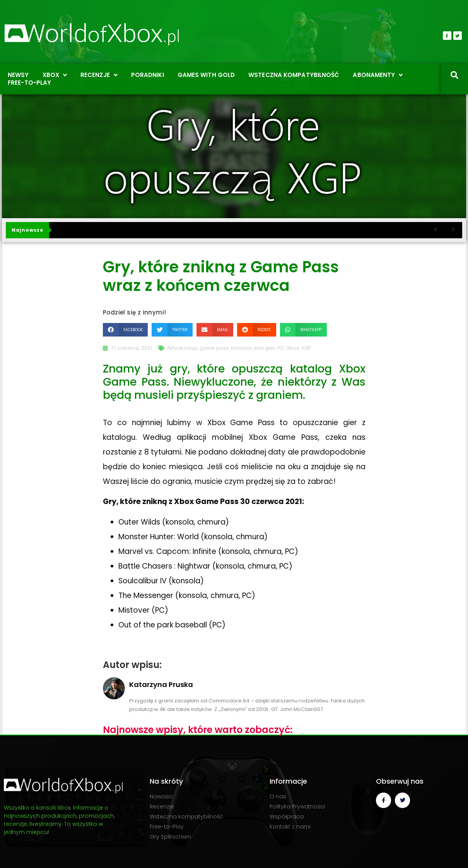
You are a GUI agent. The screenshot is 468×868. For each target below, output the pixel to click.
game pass (214, 348)
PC (281, 348)
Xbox (293, 348)
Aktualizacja (182, 348)
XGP (306, 348)
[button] (125, 330)
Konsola (241, 348)
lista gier (264, 348)
